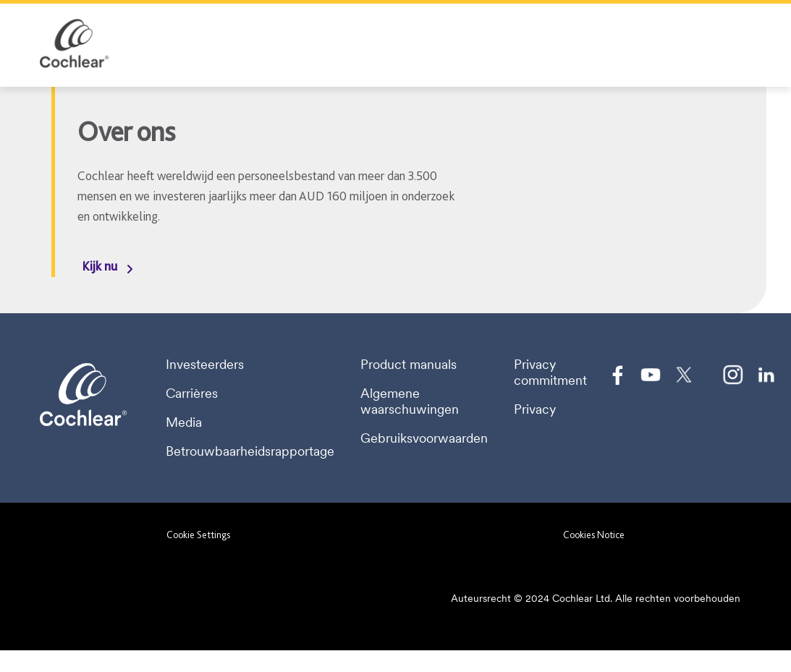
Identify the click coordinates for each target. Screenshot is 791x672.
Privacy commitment (550, 373)
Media (184, 422)
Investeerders (205, 365)
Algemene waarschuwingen (410, 401)
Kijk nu (100, 266)
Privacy (535, 409)
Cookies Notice (594, 535)
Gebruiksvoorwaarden (424, 438)
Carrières (192, 394)
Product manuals (409, 365)
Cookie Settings (198, 535)
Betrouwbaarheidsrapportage (250, 451)
